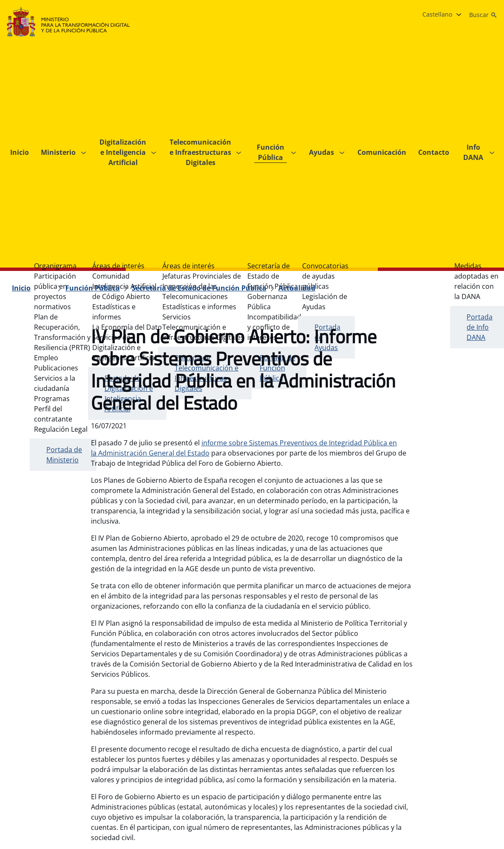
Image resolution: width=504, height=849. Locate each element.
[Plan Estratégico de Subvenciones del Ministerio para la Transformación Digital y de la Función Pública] (79, 792)
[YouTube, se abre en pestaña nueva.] (455, 775)
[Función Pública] (93, 103)
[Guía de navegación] (38, 775)
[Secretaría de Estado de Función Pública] (199, 103)
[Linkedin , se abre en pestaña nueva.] (472, 775)
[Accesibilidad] (214, 775)
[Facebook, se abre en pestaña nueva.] (404, 775)
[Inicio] (21, 103)
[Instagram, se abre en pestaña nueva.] (421, 775)
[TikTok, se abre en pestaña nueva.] (489, 775)
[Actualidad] (297, 103)
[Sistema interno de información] (292, 775)
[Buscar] (483, 15)
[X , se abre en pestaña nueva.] (438, 775)
